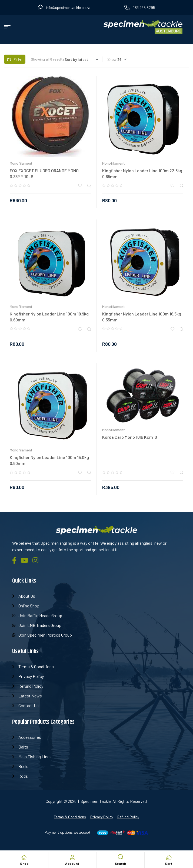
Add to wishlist (80, 186)
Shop (24, 863)
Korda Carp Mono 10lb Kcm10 (130, 437)
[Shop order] (81, 59)
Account (72, 863)
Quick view (89, 186)
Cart (169, 863)
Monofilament (21, 163)
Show (112, 59)
